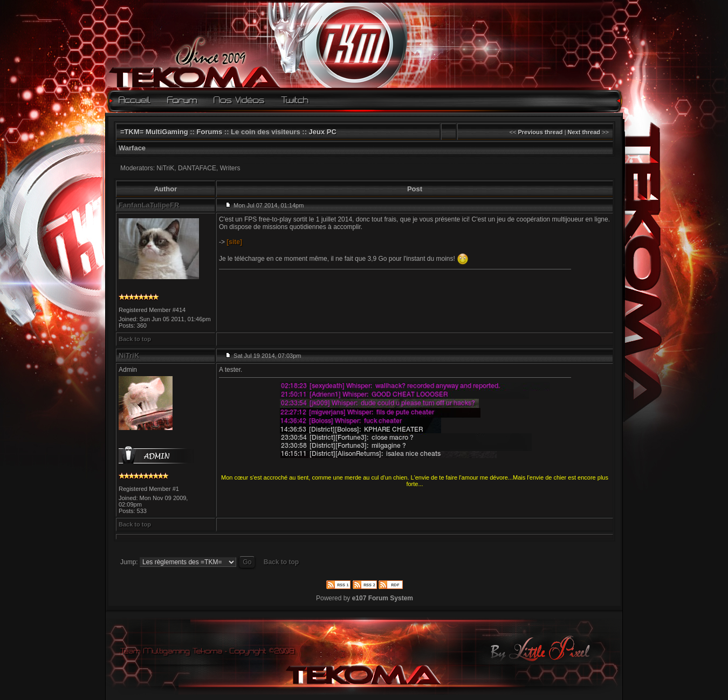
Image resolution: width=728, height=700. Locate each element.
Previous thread (540, 132)
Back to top (135, 339)
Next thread (584, 132)
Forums (210, 132)
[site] (234, 242)
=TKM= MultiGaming (154, 132)
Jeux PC (323, 132)
